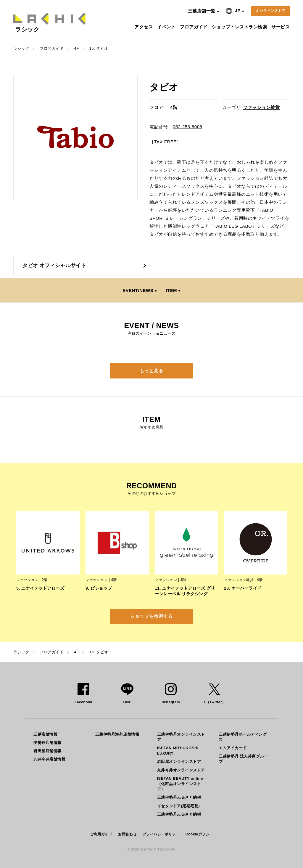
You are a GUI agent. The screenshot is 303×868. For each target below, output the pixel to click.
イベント (167, 27)
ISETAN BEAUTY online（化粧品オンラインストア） (180, 784)
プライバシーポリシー (161, 834)
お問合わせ (127, 834)
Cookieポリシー (199, 834)
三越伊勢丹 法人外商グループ (243, 759)
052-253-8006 (187, 127)
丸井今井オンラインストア (181, 770)
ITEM (171, 290)
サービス (281, 27)
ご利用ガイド (101, 834)
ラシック (21, 48)
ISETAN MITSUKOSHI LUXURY (178, 751)
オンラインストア (270, 11)
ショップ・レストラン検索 (240, 27)
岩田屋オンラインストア (179, 762)
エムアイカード (233, 748)
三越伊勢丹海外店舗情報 (117, 734)
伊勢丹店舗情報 (47, 743)
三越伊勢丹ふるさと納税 (179, 797)
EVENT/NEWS (138, 290)
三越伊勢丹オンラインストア (181, 737)
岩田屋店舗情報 (47, 751)
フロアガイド (194, 27)
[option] (75, 137)
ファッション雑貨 (261, 107)
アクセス (144, 27)
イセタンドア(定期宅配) (179, 806)
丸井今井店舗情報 (49, 759)
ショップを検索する (151, 616)
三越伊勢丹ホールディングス (243, 737)
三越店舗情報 (45, 734)
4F (76, 48)
